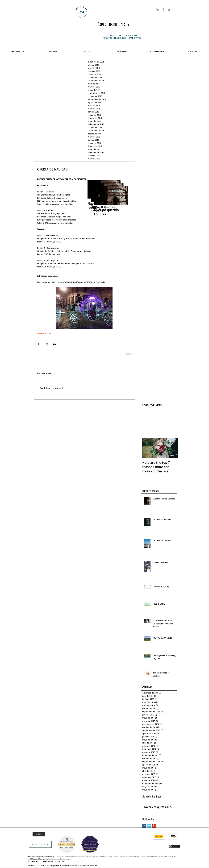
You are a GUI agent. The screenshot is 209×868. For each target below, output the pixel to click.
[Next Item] (122, 196)
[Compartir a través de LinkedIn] (54, 344)
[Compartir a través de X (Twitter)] (47, 344)
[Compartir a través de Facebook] (39, 344)
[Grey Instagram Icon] (169, 9)
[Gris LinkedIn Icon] (158, 9)
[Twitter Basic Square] (149, 826)
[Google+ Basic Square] (154, 826)
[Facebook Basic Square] (144, 826)
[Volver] (39, 834)
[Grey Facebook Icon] (163, 9)
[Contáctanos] (40, 844)
